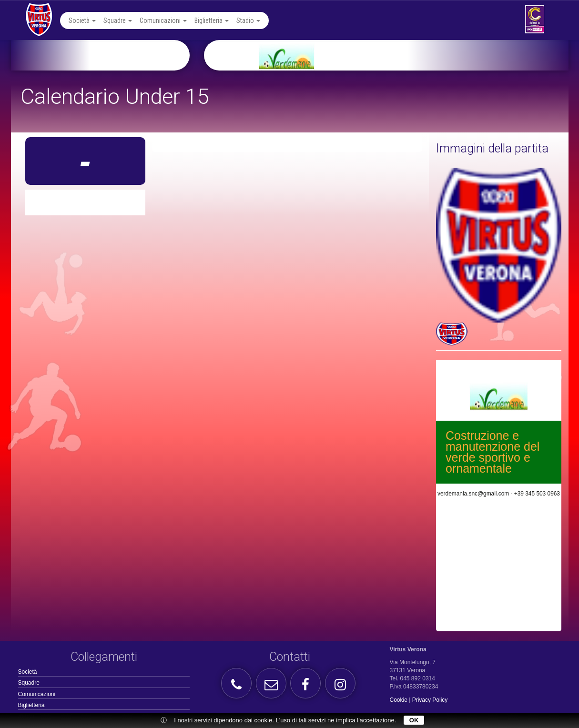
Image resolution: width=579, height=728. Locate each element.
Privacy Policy (430, 700)
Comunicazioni (163, 20)
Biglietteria (212, 20)
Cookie (399, 700)
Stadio (248, 20)
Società (82, 20)
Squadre (118, 20)
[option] (398, 55)
